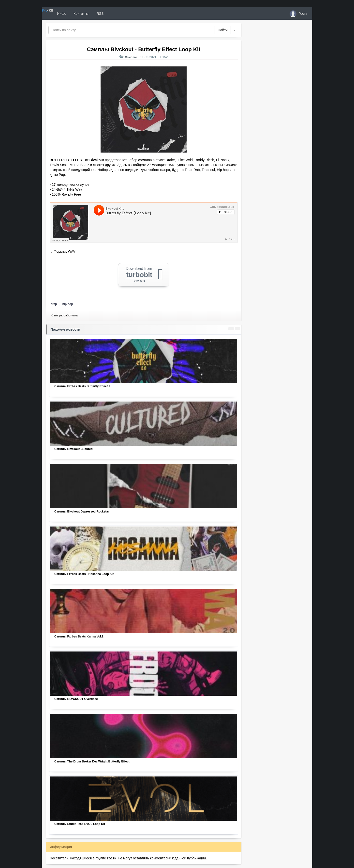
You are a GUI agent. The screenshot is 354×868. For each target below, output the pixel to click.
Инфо (80, 14)
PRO (57, 14)
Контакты (99, 14)
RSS (118, 14)
